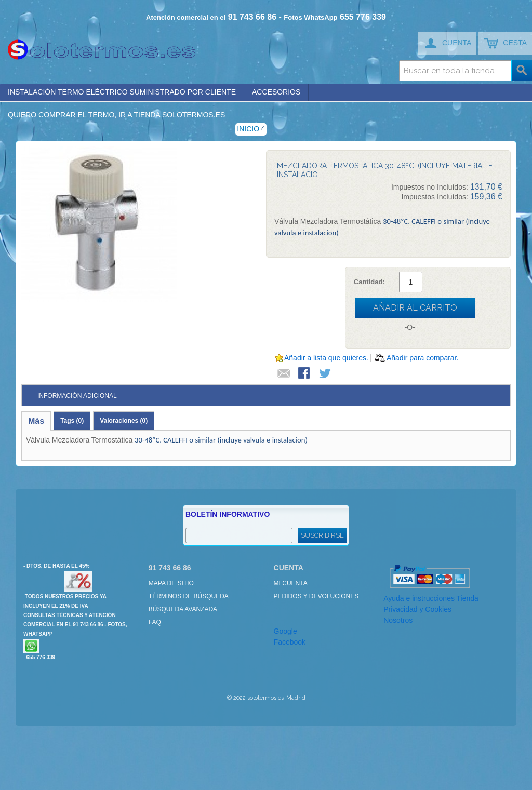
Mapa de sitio (171, 583)
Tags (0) (72, 421)
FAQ (155, 622)
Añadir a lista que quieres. (326, 358)
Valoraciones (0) (124, 421)
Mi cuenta (291, 583)
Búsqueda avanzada (183, 609)
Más (36, 421)
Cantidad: (369, 282)
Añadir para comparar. (423, 358)
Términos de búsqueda (189, 596)
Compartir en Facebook (305, 374)
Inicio (248, 129)
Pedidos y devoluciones (316, 596)
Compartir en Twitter (326, 374)
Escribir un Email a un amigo (284, 374)
